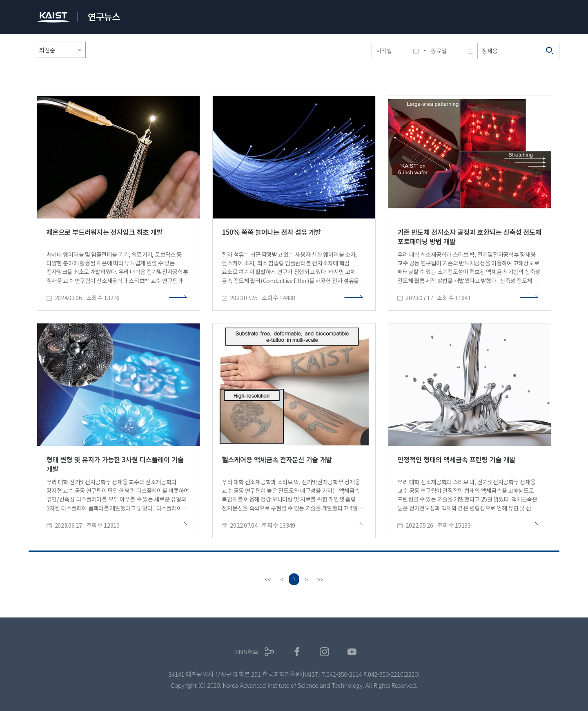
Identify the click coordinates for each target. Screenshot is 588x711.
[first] (267, 579)
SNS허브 (247, 652)
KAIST (54, 18)
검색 (550, 51)
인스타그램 (324, 652)
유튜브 (352, 652)
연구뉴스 (104, 16)
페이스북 (297, 652)
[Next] (307, 579)
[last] (321, 579)
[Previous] (281, 579)
